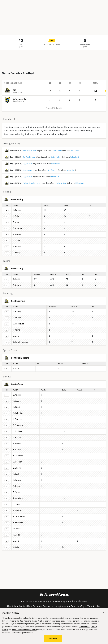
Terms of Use (26, 601)
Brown (17, 480)
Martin (17, 450)
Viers (16, 336)
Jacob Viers (27, 170)
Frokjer (17, 253)
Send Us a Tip (78, 606)
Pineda (17, 444)
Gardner (18, 228)
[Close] (103, 616)
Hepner (17, 462)
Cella (16, 216)
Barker (17, 529)
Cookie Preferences (78, 601)
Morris (16, 330)
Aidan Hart (75, 150)
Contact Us (24, 606)
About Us (11, 606)
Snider (17, 210)
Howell (17, 247)
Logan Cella (27, 164)
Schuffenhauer (20, 342)
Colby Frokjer (56, 157)
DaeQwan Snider (29, 150)
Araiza (16, 241)
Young (17, 222)
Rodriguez (18, 324)
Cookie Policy (59, 601)
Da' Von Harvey (29, 157)
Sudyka (17, 419)
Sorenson (18, 425)
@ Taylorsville (85, 44)
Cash (16, 474)
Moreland (18, 498)
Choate (17, 468)
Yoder (16, 492)
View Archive (94, 606)
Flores (17, 504)
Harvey (17, 312)
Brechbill (18, 523)
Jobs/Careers (61, 606)
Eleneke (18, 510)
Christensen (19, 517)
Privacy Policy (42, 601)
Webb (17, 407)
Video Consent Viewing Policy (24, 632)
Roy (21, 44)
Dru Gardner (57, 150)
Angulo (17, 395)
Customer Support (42, 606)
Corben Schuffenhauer (32, 183)
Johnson (18, 456)
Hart (16, 368)
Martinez (18, 234)
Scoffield (18, 431)
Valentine (18, 413)
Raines (17, 437)
